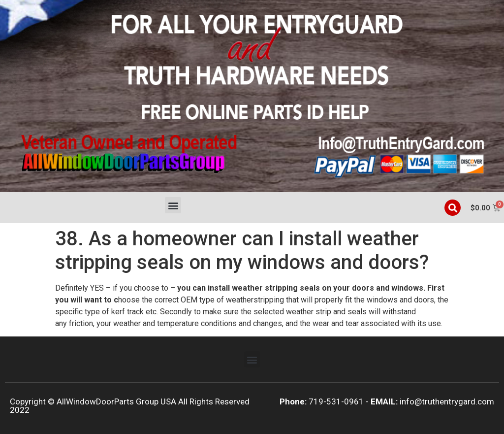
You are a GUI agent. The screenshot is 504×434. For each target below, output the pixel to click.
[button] (173, 205)
